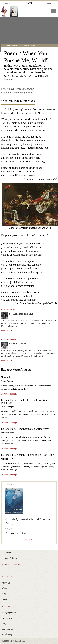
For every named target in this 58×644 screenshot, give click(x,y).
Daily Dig (6, 623)
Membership (7, 634)
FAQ (4, 594)
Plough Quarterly (10, 46)
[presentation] (54, 11)
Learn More (28, 539)
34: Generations (23, 46)
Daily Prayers (7, 629)
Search (48, 4)
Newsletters (7, 618)
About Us (6, 583)
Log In (7, 558)
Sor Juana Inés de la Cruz (21, 76)
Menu (6, 3)
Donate (5, 599)
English (8, 553)
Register (14, 558)
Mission (5, 588)
